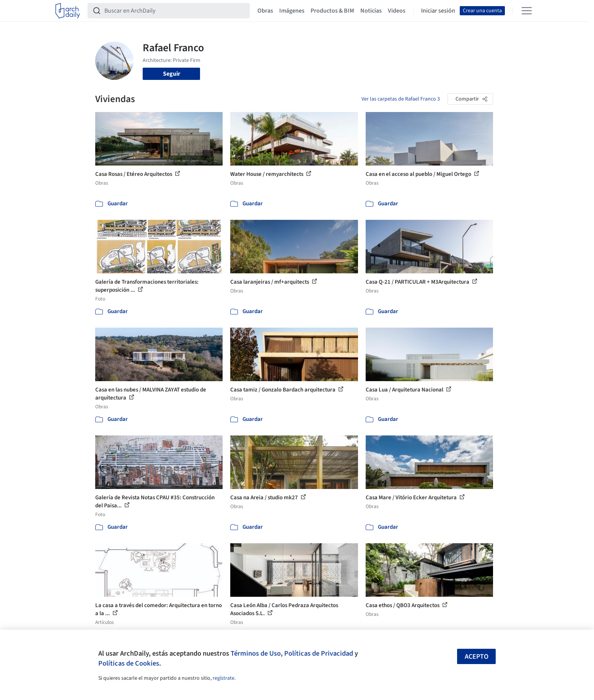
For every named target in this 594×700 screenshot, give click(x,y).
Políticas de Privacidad (319, 653)
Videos (397, 11)
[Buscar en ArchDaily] (175, 11)
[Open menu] (527, 11)
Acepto (477, 657)
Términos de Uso (256, 653)
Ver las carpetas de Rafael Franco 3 (401, 99)
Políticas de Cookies (129, 663)
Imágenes (292, 11)
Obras (265, 11)
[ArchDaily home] (68, 11)
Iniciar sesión (438, 11)
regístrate (224, 678)
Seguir (172, 74)
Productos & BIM (332, 11)
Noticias (371, 11)
